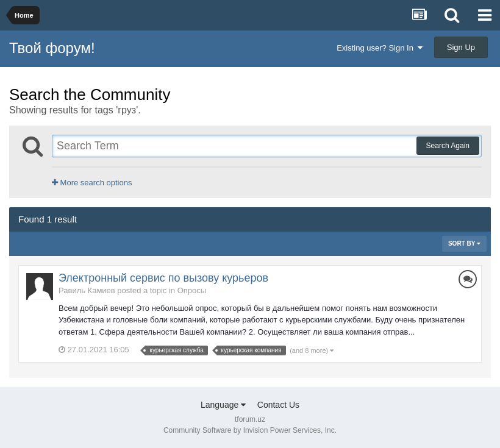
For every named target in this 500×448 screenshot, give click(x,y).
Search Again (448, 146)
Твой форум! (52, 48)
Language (223, 405)
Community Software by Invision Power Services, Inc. (250, 430)
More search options (92, 183)
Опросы (192, 290)
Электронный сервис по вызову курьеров (163, 278)
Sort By (464, 244)
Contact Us (278, 405)
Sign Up (461, 47)
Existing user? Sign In (380, 48)
